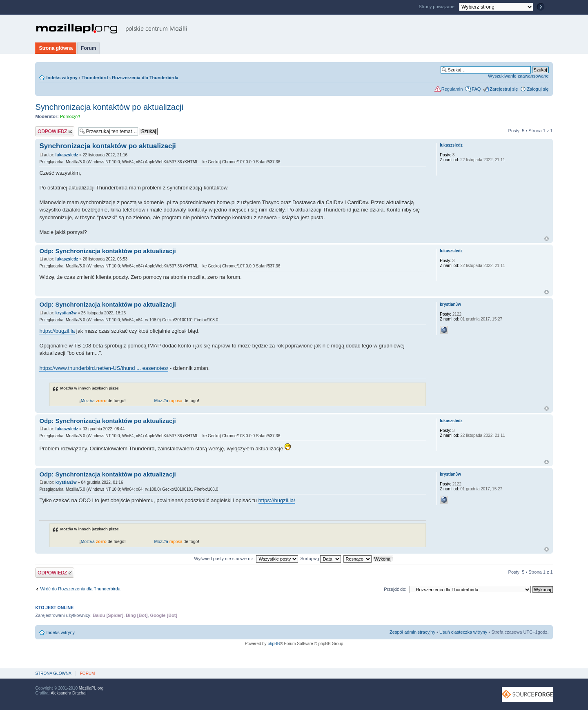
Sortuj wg (321, 559)
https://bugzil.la (57, 331)
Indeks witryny (62, 78)
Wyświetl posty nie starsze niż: (246, 559)
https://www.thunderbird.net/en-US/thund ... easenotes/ (104, 368)
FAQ (476, 89)
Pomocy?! (70, 116)
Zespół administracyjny (412, 632)
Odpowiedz (55, 131)
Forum (88, 48)
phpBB (274, 644)
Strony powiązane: (438, 7)
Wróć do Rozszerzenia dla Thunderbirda (80, 589)
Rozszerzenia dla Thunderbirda (145, 78)
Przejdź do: (395, 589)
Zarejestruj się (504, 89)
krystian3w (66, 313)
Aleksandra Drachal (68, 693)
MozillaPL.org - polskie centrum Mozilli (112, 29)
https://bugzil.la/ (277, 500)
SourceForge (527, 694)
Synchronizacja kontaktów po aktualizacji (109, 107)
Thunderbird (95, 78)
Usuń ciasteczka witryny (463, 632)
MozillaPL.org (91, 688)
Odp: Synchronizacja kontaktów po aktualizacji (107, 251)
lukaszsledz (67, 155)
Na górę (547, 239)
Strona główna (56, 48)
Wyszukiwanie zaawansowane (518, 76)
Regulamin (452, 89)
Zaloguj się (538, 89)
